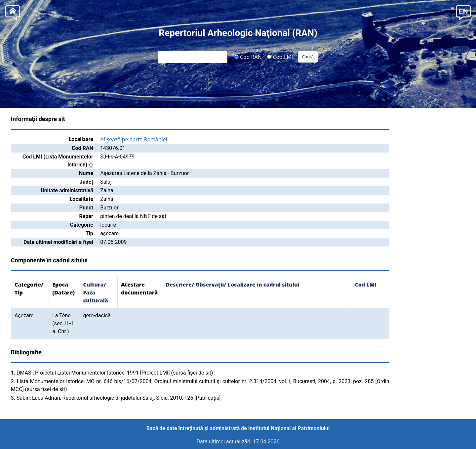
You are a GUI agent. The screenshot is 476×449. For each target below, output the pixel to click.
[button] (463, 12)
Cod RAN (248, 57)
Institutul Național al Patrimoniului (289, 428)
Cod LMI (280, 57)
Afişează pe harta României (134, 139)
